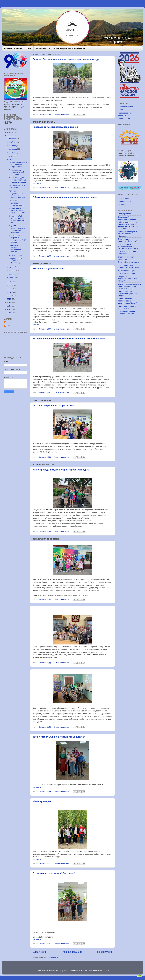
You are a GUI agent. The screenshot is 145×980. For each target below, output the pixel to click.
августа (13, 153)
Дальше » (37, 183)
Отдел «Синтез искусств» (128, 262)
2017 (9, 306)
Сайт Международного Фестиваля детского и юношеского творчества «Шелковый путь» (128, 225)
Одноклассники (124, 201)
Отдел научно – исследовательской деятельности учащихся (128, 246)
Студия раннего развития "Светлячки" (54, 873)
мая (11, 267)
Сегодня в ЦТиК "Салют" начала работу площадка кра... (17, 219)
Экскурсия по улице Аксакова (49, 269)
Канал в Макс (123, 198)
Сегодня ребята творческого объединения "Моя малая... (17, 239)
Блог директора (124, 214)
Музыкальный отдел (126, 271)
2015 (9, 313)
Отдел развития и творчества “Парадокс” (127, 240)
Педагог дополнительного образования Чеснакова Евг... (17, 229)
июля (12, 156)
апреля (12, 271)
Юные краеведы (42, 801)
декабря (13, 139)
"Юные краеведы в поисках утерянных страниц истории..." (65, 197)
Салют (9, 322)
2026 (9, 132)
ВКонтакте (122, 204)
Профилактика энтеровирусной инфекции (56, 127)
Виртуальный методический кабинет (127, 218)
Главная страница (13, 48)
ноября (12, 142)
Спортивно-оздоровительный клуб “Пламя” (127, 279)
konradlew (88, 971)
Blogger (106, 971)
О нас (29, 48)
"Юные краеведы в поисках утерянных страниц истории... (18, 180)
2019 (9, 299)
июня (12, 159)
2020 (9, 296)
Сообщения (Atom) (54, 957)
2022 (9, 289)
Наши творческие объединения (69, 48)
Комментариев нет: (62, 114)
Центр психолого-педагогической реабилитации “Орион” (127, 301)
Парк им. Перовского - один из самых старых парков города (66, 59)
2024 (9, 282)
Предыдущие (105, 952)
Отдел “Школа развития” (128, 274)
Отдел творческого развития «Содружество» (128, 266)
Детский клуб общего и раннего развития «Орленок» (127, 234)
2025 (9, 136)
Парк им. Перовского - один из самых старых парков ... (18, 165)
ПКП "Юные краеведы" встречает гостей (55, 406)
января (12, 277)
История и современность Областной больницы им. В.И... (18, 194)
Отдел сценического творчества (126, 258)
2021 (9, 292)
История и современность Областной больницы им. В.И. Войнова (69, 339)
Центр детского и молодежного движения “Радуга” (128, 294)
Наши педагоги (43, 48)
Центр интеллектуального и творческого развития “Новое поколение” (129, 286)
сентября (13, 149)
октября (13, 146)
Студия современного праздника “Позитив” (127, 312)
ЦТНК (9, 326)
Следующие (40, 952)
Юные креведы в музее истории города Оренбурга (61, 470)
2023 (9, 285)
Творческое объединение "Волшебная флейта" (59, 737)
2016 (9, 309)
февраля (13, 274)
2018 (9, 302)
